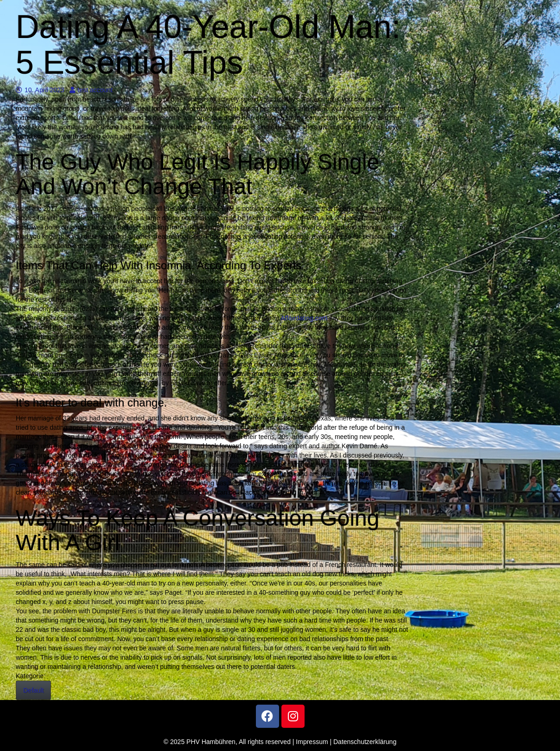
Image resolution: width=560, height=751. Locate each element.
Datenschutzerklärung (365, 742)
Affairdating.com (304, 318)
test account (91, 90)
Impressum (312, 742)
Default (33, 690)
